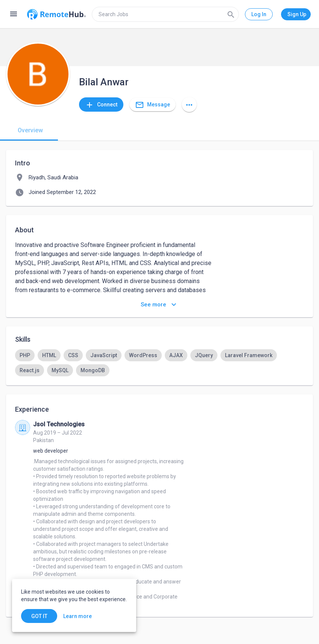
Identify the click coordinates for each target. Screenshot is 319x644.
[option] (25, 355)
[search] (165, 14)
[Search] (231, 14)
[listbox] (159, 363)
